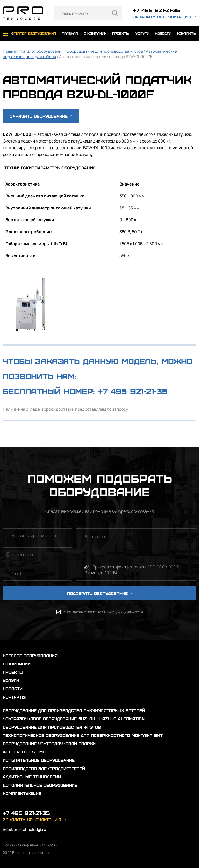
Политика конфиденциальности (30, 845)
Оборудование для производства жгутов (105, 51)
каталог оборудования (33, 34)
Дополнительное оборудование (40, 785)
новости (163, 34)
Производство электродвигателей (44, 768)
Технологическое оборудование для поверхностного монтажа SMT (83, 735)
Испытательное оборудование (39, 760)
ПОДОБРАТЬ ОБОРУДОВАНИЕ (100, 593)
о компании (95, 34)
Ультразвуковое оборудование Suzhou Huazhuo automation (74, 719)
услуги (142, 34)
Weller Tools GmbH (26, 752)
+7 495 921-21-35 (157, 10)
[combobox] (9, 554)
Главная (10, 51)
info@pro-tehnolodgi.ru (24, 830)
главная (70, 34)
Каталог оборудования (42, 51)
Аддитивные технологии (32, 777)
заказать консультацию (162, 17)
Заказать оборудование (41, 116)
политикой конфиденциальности (115, 612)
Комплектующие (22, 793)
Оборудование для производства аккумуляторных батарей (74, 710)
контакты (187, 34)
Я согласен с (103, 612)
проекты (121, 34)
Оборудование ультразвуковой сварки (49, 744)
